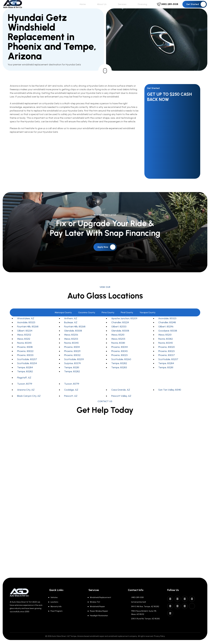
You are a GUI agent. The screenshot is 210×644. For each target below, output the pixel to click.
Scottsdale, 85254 (27, 369)
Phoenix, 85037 (167, 361)
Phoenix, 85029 (72, 357)
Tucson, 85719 (25, 389)
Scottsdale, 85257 (27, 365)
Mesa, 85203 (71, 344)
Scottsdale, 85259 (74, 365)
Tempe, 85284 (166, 369)
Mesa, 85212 (24, 344)
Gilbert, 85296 (166, 332)
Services (131, 7)
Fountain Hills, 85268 (28, 332)
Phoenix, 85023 (166, 357)
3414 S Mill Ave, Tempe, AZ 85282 (145, 607)
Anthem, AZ (71, 324)
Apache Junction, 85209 (124, 324)
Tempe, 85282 (119, 369)
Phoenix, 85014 (72, 352)
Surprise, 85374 (72, 369)
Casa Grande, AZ (121, 395)
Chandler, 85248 (167, 328)
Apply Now (106, 252)
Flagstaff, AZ (24, 383)
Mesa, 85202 (24, 340)
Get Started (196, 7)
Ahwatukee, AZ (26, 324)
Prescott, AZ (71, 401)
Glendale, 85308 (73, 336)
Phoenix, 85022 (25, 357)
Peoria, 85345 (24, 348)
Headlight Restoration (99, 616)
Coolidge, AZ (71, 395)
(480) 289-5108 (137, 598)
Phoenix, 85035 (25, 361)
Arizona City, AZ (26, 395)
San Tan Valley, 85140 (170, 395)
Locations (54, 602)
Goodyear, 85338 (168, 336)
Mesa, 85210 (118, 340)
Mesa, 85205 (118, 344)
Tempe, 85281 (72, 373)
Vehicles (54, 598)
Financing (147, 7)
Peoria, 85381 (118, 348)
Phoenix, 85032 (72, 361)
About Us (115, 7)
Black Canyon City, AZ (29, 401)
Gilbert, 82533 (119, 332)
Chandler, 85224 (120, 328)
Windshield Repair (97, 607)
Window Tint (95, 602)
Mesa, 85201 (165, 340)
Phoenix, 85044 (119, 352)
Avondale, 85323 (167, 324)
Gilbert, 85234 (25, 336)
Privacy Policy (159, 636)
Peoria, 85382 (166, 344)
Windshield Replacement (100, 598)
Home (101, 7)
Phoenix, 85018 (25, 352)
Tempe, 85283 (119, 373)
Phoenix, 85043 (119, 357)
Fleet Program (57, 611)
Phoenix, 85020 (167, 352)
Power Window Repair (99, 611)
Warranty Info (56, 607)
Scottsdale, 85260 (121, 365)
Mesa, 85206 (71, 340)
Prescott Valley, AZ (121, 401)
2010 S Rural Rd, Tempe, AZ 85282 (145, 619)
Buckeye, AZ (71, 328)
